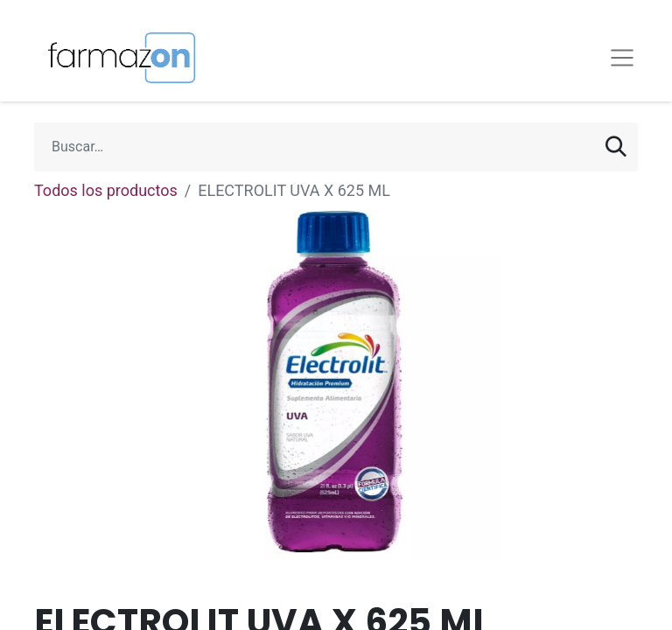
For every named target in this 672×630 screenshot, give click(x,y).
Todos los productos (106, 190)
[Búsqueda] (616, 147)
